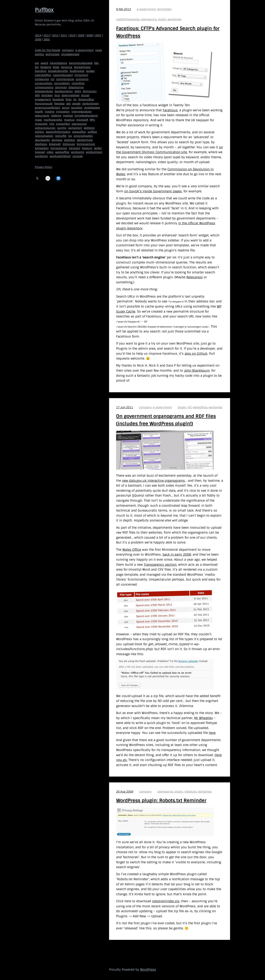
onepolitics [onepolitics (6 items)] (63, 124)
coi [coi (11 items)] (53, 79)
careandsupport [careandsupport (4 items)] (63, 75)
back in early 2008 (177, 555)
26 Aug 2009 (125, 791)
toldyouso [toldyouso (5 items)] (69, 144)
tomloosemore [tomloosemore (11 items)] (86, 144)
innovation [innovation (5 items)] (63, 112)
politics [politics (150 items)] (39, 54)
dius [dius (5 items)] (57, 95)
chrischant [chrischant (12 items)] (81, 75)
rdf (189, 407)
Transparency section (160, 564)
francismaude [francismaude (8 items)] (44, 104)
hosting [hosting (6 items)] (50, 112)
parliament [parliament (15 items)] (75, 128)
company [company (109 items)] (68, 50)
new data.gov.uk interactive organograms (153, 480)
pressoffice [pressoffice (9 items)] (79, 132)
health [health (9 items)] (39, 112)
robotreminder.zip (166, 901)
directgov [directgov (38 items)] (47, 95)
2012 (55, 35)
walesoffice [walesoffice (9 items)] (62, 152)
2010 (72, 35)
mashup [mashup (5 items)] (69, 120)
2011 (64, 35)
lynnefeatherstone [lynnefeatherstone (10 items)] (86, 116)
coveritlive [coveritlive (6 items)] (78, 83)
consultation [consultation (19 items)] (62, 83)
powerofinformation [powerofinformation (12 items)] (58, 132)
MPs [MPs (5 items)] (92, 120)
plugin (162, 19)
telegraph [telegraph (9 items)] (55, 144)
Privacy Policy (44, 167)
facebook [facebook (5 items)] (58, 99)
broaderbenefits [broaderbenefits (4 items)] (58, 71)
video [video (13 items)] (50, 152)
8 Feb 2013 (124, 9)
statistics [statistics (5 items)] (69, 140)
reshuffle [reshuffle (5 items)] (61, 136)
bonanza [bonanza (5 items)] (67, 67)
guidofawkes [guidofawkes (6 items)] (92, 108)
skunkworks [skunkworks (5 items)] (42, 140)
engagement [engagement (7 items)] (43, 99)
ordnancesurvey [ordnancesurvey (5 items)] (45, 128)
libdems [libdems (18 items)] (56, 116)
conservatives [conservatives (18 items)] (44, 83)
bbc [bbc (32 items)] (96, 63)
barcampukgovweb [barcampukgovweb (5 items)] (81, 63)
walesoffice (200, 407)
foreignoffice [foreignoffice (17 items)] (86, 99)
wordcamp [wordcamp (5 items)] (78, 152)
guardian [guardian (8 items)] (77, 108)
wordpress (174, 19)
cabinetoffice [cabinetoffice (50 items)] (43, 75)
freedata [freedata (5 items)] (59, 104)
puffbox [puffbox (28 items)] (92, 132)
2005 (47, 39)
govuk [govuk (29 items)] (66, 108)
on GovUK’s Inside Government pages (153, 191)
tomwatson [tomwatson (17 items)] (42, 148)
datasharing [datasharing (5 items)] (76, 87)
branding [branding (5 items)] (41, 71)
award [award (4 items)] (44, 63)
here (212, 733)
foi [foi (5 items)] (75, 99)
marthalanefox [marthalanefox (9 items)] (53, 120)
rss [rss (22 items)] (70, 136)
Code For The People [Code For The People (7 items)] (48, 50)
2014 (38, 35)
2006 (38, 39)
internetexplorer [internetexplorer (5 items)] (82, 112)
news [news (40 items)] (99, 50)
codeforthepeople (128, 19)
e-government (146, 9)
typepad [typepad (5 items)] (40, 152)
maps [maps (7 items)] (38, 120)
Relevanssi (195, 277)
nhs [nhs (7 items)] (52, 124)
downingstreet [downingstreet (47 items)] (71, 95)
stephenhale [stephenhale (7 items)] (85, 140)
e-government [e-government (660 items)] (84, 50)
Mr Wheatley (204, 718)
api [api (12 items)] (37, 63)
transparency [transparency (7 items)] (59, 148)
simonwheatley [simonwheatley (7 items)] (83, 136)
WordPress (148, 969)
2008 (90, 35)
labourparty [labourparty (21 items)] (42, 116)
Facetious (170, 110)
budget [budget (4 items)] (90, 71)
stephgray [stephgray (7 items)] (41, 144)
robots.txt (190, 791)
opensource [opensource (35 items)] (79, 124)
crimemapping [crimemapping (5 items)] (44, 87)
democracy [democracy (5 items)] (90, 91)
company (145, 407)
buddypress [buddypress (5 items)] (77, 71)
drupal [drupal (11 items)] (85, 95)
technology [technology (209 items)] (53, 54)
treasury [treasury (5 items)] (87, 148)
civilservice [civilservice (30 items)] (42, 79)
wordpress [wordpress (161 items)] (41, 156)
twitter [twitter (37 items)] (98, 148)
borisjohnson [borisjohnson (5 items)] (82, 67)
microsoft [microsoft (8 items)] (82, 120)
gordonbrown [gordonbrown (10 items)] (91, 104)
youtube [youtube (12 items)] (78, 156)
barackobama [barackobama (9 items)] (59, 63)
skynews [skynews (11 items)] (57, 140)
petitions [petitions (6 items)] (89, 128)
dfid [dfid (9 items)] (37, 95)
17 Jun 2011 (125, 407)
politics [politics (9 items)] (39, 132)
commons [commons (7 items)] (82, 79)
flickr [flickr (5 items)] (69, 99)
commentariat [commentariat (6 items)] (65, 79)
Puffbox (44, 10)
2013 (47, 35)
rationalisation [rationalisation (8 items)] (44, 136)
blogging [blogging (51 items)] (46, 67)
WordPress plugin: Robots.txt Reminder (161, 800)
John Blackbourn (197, 370)
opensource (149, 19)
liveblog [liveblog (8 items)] (68, 116)
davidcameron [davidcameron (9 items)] (64, 91)
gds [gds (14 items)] (68, 104)
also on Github (196, 353)
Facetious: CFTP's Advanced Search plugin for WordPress (168, 32)
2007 (98, 35)
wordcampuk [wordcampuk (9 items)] (94, 152)
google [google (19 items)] (76, 104)
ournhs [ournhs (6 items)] (62, 128)
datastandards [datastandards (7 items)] (44, 91)
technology (164, 9)
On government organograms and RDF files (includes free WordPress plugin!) (166, 420)
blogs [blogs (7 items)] (56, 67)
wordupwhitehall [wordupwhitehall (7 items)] (60, 156)
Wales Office (132, 549)
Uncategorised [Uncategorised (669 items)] (70, 54)
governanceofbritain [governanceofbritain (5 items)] (48, 108)
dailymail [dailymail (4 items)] (61, 87)
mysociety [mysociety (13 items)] (41, 124)
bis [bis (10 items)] (37, 67)
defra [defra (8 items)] (78, 91)
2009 (81, 35)
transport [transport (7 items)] (75, 148)
